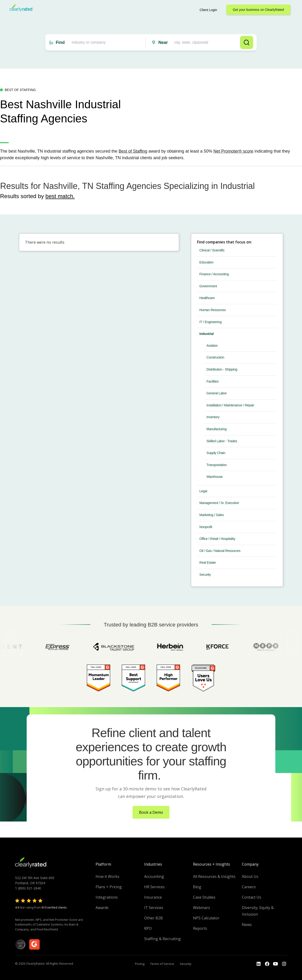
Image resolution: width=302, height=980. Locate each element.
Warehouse (215, 477)
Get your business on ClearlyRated (258, 10)
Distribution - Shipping (222, 369)
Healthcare (207, 298)
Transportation (217, 465)
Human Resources (213, 310)
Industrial (206, 334)
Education (206, 262)
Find (60, 42)
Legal (203, 491)
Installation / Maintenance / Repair (230, 405)
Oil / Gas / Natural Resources (220, 551)
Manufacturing (216, 429)
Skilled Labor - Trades (222, 441)
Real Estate (208, 563)
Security (205, 575)
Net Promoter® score (233, 151)
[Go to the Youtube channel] (276, 964)
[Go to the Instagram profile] (284, 964)
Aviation (212, 346)
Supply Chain (216, 453)
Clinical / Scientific (212, 250)
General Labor (217, 393)
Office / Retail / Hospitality (217, 539)
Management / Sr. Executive (219, 503)
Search (247, 42)
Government (208, 286)
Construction (215, 357)
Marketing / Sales (212, 515)
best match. (60, 196)
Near (163, 42)
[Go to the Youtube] (267, 964)
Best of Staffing (133, 151)
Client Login (208, 10)
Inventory (213, 417)
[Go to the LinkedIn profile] (259, 964)
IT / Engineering (210, 322)
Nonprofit (206, 527)
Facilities (213, 381)
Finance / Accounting (214, 274)
